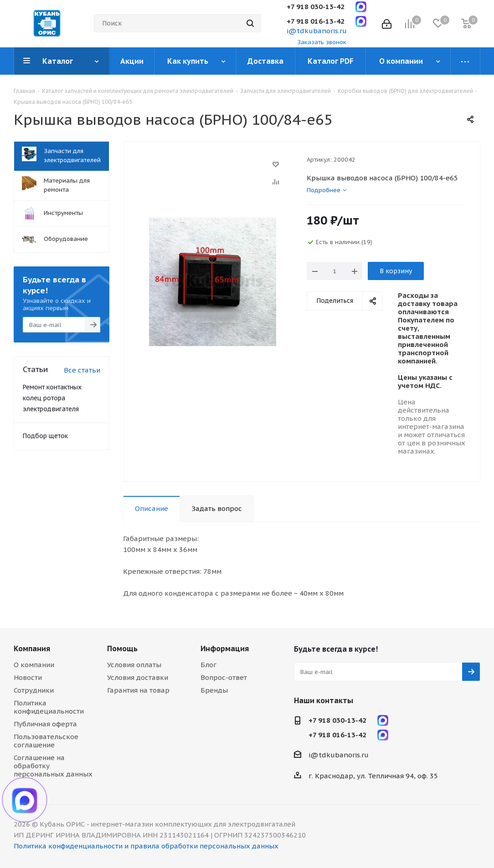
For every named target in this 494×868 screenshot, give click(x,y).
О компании (34, 665)
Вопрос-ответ (224, 677)
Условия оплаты (134, 665)
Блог (208, 665)
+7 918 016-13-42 (316, 21)
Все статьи (82, 370)
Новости (28, 677)
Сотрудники (34, 690)
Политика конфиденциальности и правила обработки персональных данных (146, 846)
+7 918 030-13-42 (316, 7)
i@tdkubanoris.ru (317, 31)
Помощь (122, 648)
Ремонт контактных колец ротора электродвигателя (52, 398)
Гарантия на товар (138, 690)
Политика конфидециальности (49, 707)
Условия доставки (138, 677)
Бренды (214, 690)
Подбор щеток (45, 436)
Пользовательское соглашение (46, 741)
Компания (32, 648)
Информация (225, 648)
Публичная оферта (45, 724)
